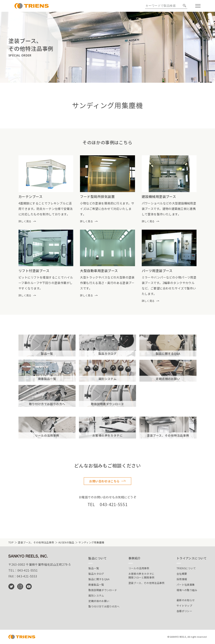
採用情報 (182, 579)
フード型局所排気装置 (97, 196)
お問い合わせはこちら (104, 481)
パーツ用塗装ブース (157, 271)
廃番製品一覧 (96, 584)
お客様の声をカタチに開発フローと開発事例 (142, 575)
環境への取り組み (187, 590)
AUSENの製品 (66, 542)
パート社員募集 (186, 584)
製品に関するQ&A (99, 579)
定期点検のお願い (99, 601)
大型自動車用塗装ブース (99, 271)
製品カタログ (96, 574)
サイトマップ (184, 605)
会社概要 (182, 574)
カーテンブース (30, 196)
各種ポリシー (184, 611)
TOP (11, 542)
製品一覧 (94, 568)
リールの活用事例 (139, 568)
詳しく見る (25, 221)
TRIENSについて (186, 568)
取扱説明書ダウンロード (103, 590)
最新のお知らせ (186, 600)
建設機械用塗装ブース (159, 196)
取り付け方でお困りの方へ (104, 606)
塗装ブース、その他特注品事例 (36, 542)
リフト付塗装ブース (34, 271)
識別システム (96, 595)
